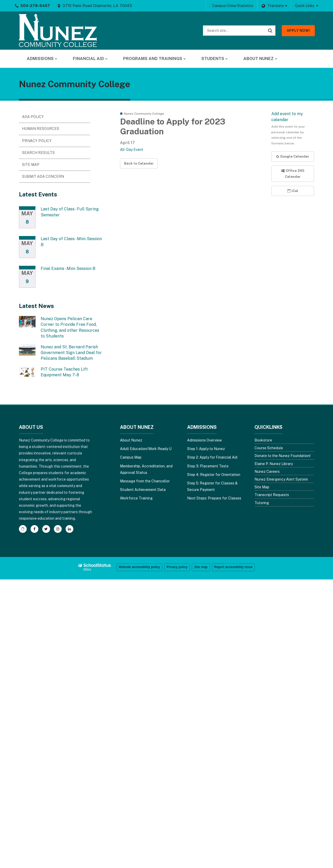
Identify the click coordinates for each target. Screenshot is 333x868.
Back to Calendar (139, 163)
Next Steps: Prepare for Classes (214, 498)
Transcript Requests (272, 495)
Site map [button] (201, 567)
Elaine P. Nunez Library (274, 464)
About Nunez (131, 440)
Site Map (31, 165)
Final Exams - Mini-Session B (68, 269)
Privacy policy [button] (177, 567)
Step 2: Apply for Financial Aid (212, 457)
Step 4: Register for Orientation (214, 475)
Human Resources (41, 129)
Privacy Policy (37, 141)
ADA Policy (33, 117)
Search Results (38, 153)
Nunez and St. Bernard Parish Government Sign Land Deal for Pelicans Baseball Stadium (71, 353)
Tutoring (262, 503)
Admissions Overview (204, 440)
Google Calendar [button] (293, 156)
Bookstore (263, 440)
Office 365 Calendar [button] (293, 174)
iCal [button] (293, 191)
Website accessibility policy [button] (140, 567)
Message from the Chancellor (145, 481)
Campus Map (131, 457)
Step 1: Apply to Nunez (206, 449)
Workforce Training (136, 498)
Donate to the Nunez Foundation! (282, 456)
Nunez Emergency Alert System (281, 479)
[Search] (270, 31)
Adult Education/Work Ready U (146, 449)
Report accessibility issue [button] (233, 567)
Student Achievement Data (143, 490)
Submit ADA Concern (43, 176)
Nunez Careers (267, 472)
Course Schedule (269, 448)
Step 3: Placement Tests (208, 466)
